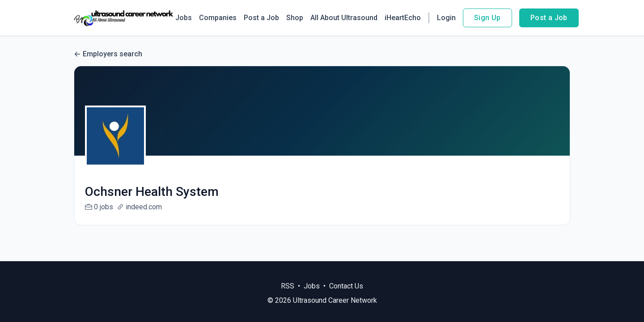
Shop (295, 18)
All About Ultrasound (344, 18)
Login (446, 18)
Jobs (184, 18)
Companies (218, 18)
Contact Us (346, 286)
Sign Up (487, 18)
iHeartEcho (403, 18)
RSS (288, 286)
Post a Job (261, 18)
